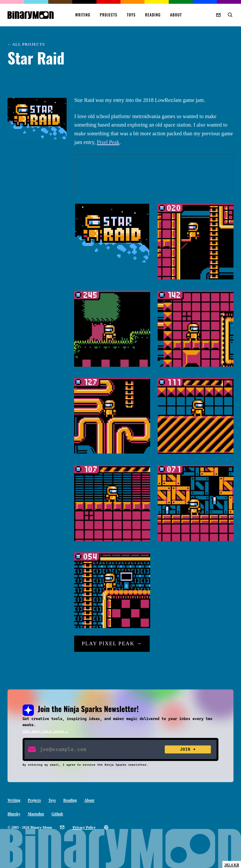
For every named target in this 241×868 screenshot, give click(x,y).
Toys (131, 15)
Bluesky (14, 814)
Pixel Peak (108, 142)
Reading (153, 15)
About (176, 15)
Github (57, 814)
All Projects (29, 44)
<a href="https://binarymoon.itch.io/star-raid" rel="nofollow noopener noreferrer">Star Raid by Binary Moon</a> (154, 174)
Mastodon (36, 814)
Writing (83, 15)
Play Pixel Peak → (112, 643)
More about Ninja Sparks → (45, 731)
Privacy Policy (84, 827)
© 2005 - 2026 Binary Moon (30, 827)
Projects (109, 15)
